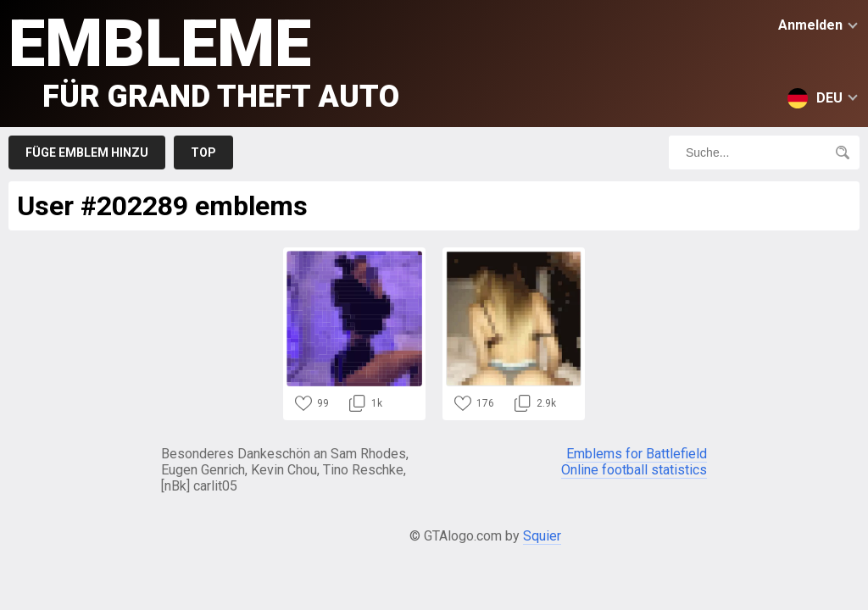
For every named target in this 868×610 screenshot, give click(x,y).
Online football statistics (634, 470)
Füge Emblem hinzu (87, 152)
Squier (542, 536)
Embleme (204, 60)
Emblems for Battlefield (637, 454)
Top (203, 152)
